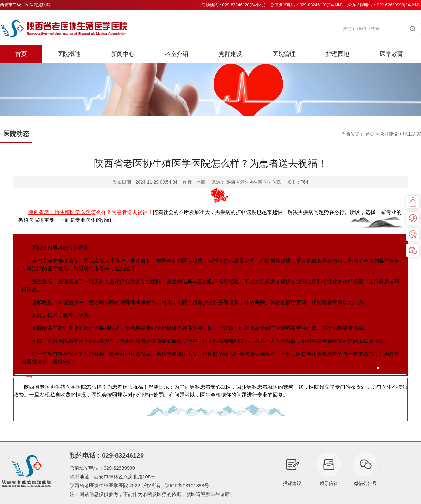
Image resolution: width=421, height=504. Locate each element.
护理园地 (338, 54)
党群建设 (230, 54)
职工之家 (412, 134)
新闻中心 (123, 54)
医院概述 (69, 54)
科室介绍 (176, 54)
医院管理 (284, 54)
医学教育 (392, 54)
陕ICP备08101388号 (187, 485)
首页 (21, 54)
